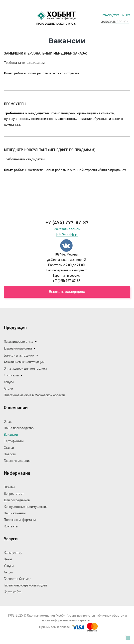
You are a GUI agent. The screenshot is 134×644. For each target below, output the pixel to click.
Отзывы (9, 487)
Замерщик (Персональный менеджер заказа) (46, 53)
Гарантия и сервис (17, 461)
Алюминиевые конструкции (24, 362)
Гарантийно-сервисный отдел (25, 585)
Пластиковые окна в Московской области (34, 395)
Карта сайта (13, 592)
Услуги (9, 382)
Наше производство (19, 428)
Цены (8, 559)
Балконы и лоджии (19, 355)
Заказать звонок (67, 229)
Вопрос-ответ (14, 493)
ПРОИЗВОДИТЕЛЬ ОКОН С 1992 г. (56, 18)
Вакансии (11, 434)
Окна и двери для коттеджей (25, 368)
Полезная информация (21, 520)
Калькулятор (13, 553)
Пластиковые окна (18, 341)
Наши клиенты (15, 513)
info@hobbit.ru (67, 235)
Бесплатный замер (18, 579)
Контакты (11, 526)
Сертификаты (14, 441)
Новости (10, 454)
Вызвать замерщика (67, 292)
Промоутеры (15, 104)
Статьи (9, 448)
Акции (8, 388)
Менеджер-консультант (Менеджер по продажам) (50, 150)
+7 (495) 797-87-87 (67, 222)
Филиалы (11, 375)
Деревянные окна (18, 348)
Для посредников (17, 500)
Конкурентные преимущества (26, 507)
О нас (8, 421)
